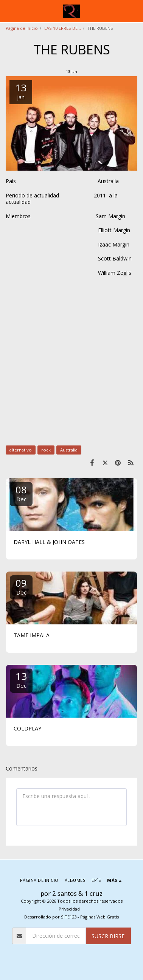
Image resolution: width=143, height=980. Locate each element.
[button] (8, 11)
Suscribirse (108, 936)
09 (21, 586)
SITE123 (69, 917)
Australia (69, 450)
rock (46, 450)
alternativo (21, 450)
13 (21, 679)
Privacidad (69, 909)
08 (21, 493)
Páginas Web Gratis (99, 917)
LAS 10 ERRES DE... (63, 28)
